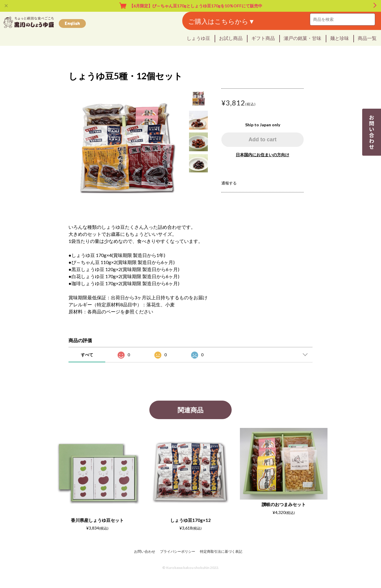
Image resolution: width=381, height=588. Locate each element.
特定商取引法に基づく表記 (221, 551)
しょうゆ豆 (198, 38)
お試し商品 (231, 38)
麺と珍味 (340, 38)
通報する (229, 183)
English (72, 23)
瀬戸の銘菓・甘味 (303, 38)
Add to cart (262, 140)
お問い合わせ (145, 551)
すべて (87, 355)
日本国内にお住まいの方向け (263, 155)
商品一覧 (367, 38)
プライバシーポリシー (178, 551)
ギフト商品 (263, 38)
